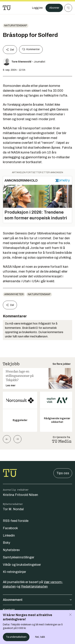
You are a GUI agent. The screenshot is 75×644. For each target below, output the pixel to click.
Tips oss (63, 473)
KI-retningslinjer (14, 572)
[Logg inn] (37, 8)
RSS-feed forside (16, 521)
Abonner (54, 8)
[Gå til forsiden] (7, 8)
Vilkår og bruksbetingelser (22, 565)
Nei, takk (40, 637)
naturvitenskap (16, 26)
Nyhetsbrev (11, 550)
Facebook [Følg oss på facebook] (10, 528)
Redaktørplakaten (34, 587)
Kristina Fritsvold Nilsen (20, 495)
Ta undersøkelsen (16, 637)
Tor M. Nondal (13, 509)
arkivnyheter (14, 294)
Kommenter (31, 49)
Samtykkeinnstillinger (19, 557)
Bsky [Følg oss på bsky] (7, 543)
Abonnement (37, 600)
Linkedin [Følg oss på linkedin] (9, 535)
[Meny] (68, 8)
